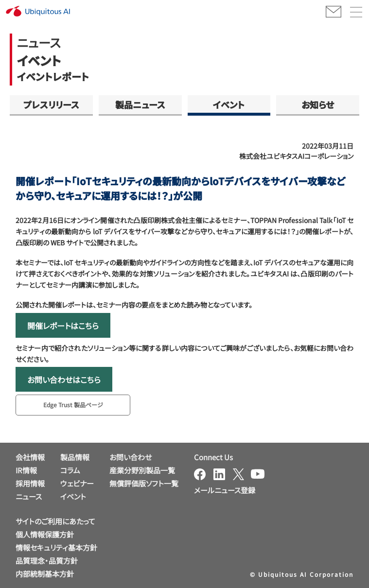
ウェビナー (77, 483)
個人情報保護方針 (45, 534)
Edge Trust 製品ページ (73, 405)
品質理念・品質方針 (47, 561)
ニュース (29, 496)
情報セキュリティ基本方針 (56, 547)
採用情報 (30, 483)
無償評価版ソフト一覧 (144, 483)
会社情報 (30, 457)
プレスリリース (51, 104)
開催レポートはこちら (63, 326)
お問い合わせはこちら (64, 380)
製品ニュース (140, 104)
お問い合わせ (131, 457)
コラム (70, 470)
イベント (229, 104)
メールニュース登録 (225, 490)
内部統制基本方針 (45, 574)
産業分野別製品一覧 (142, 470)
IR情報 (26, 470)
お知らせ (318, 104)
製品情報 (75, 457)
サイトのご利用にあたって (55, 521)
